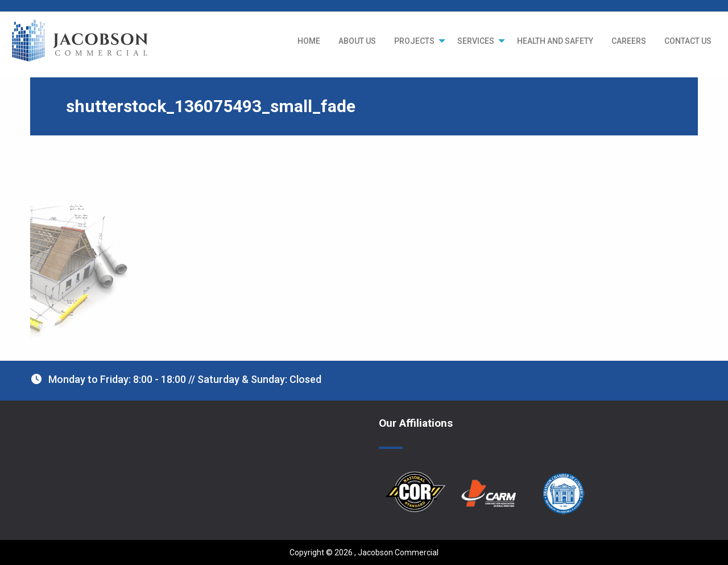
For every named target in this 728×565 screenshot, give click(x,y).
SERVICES (476, 41)
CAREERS (629, 41)
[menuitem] (309, 41)
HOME (309, 41)
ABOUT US (357, 41)
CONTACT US (688, 41)
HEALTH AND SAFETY (555, 41)
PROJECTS (414, 41)
